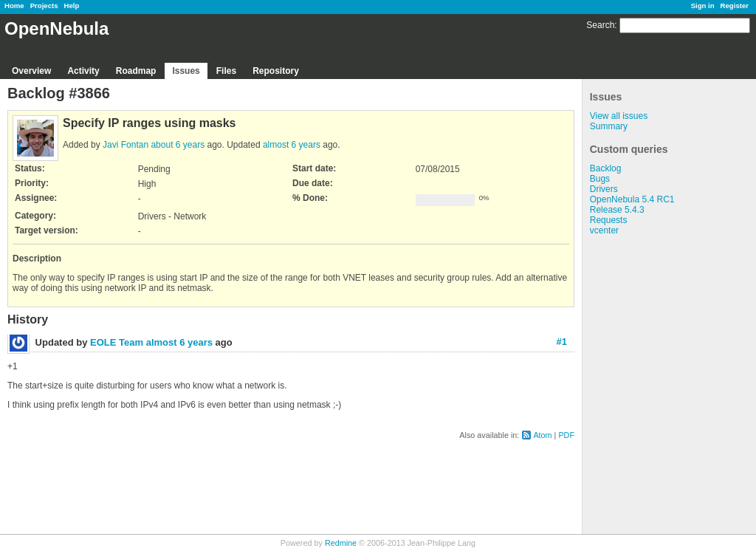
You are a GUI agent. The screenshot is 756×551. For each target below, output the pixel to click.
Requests (609, 220)
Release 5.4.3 (617, 210)
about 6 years (178, 145)
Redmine (341, 543)
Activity (83, 71)
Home (14, 6)
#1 (562, 342)
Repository (276, 71)
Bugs (600, 179)
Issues (186, 71)
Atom (542, 435)
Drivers (604, 189)
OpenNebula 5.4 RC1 (632, 199)
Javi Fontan (126, 145)
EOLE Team (117, 342)
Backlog (606, 168)
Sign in (703, 6)
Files (226, 71)
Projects (44, 6)
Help (72, 6)
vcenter (604, 230)
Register (735, 6)
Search (600, 25)
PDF (566, 435)
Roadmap (136, 71)
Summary (609, 126)
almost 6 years (292, 145)
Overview (31, 71)
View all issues (619, 116)
